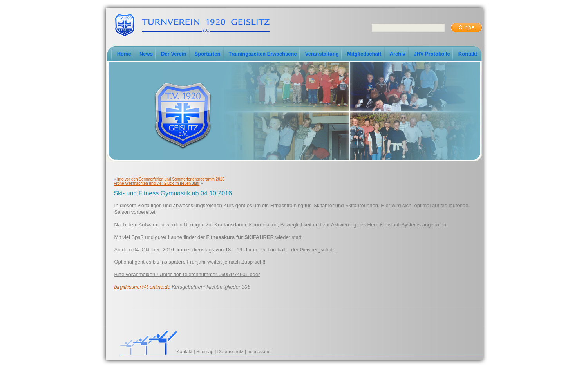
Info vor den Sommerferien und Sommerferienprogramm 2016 (171, 179)
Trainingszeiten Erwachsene (263, 54)
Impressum (259, 352)
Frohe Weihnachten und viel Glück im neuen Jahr (157, 183)
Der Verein (174, 54)
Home (124, 54)
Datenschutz (231, 352)
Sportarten (208, 54)
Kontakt (468, 54)
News (146, 54)
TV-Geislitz (192, 25)
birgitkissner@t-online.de (142, 287)
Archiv (398, 54)
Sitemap (205, 352)
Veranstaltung (322, 54)
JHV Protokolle (432, 54)
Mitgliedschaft (364, 54)
